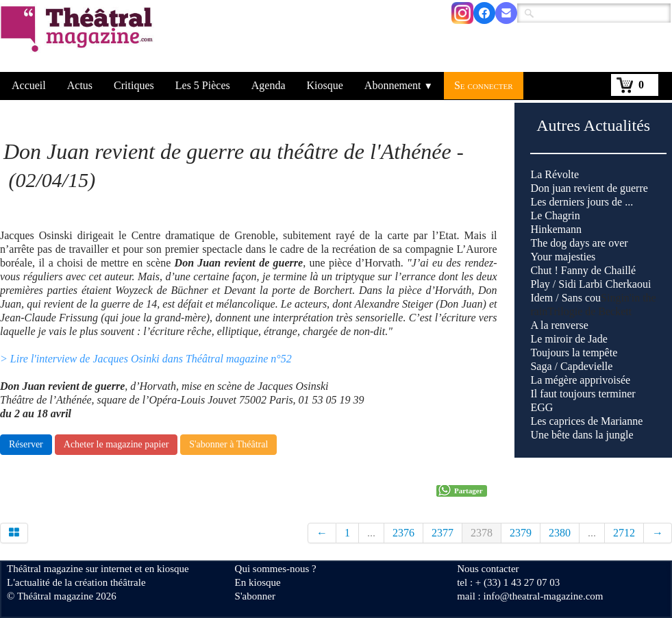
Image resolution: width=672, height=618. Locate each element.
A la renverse (559, 325)
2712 (624, 533)
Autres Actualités (593, 125)
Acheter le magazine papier (116, 444)
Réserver (26, 444)
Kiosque (325, 85)
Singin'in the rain (593, 366)
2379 (521, 533)
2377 (443, 533)
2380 (560, 533)
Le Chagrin (555, 215)
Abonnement (399, 85)
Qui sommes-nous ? (276, 569)
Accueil (29, 85)
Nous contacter (488, 569)
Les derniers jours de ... (582, 202)
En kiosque (258, 582)
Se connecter (484, 85)
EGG (542, 407)
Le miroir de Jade (569, 339)
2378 (482, 533)
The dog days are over (579, 243)
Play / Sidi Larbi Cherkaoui (590, 284)
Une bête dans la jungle (582, 435)
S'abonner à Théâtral (228, 444)
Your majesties (563, 257)
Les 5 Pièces (203, 85)
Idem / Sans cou (565, 298)
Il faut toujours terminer (583, 394)
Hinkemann (556, 229)
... (371, 533)
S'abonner (255, 596)
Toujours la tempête (574, 353)
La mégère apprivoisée (580, 380)
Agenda (269, 85)
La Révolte (555, 174)
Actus (80, 85)
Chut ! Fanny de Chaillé (583, 270)
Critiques (134, 85)
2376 (403, 533)
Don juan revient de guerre (589, 188)
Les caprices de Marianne (586, 421)
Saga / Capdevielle (571, 366)
